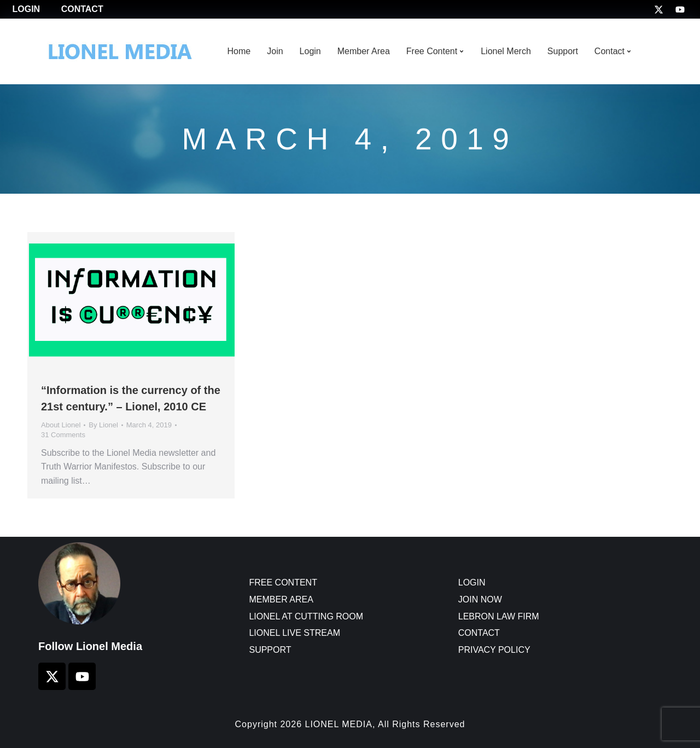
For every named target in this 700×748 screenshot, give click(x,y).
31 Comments (63, 435)
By (103, 425)
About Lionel (61, 425)
